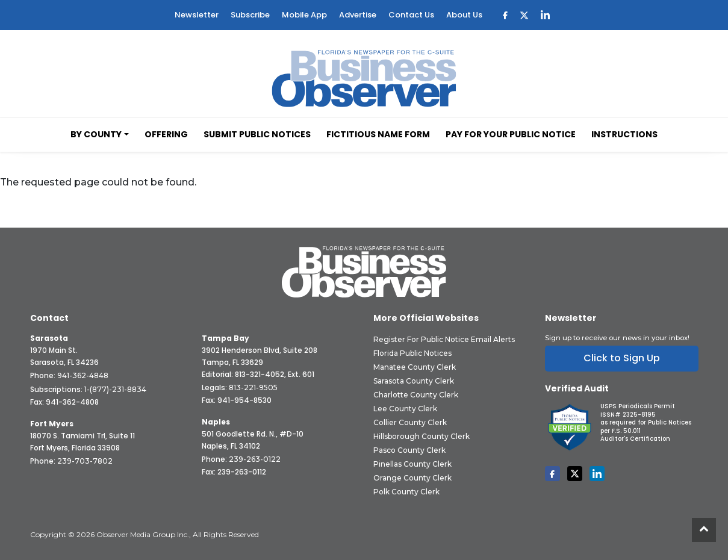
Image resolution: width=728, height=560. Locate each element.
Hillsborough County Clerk (422, 436)
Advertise (358, 15)
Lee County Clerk (405, 409)
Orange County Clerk (412, 478)
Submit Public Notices (257, 134)
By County (96, 134)
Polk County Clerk (406, 492)
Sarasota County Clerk (414, 381)
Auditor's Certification (635, 439)
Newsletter (197, 15)
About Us (464, 15)
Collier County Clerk (410, 422)
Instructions (624, 134)
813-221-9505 (253, 387)
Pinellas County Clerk (412, 464)
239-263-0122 (255, 459)
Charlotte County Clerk (416, 395)
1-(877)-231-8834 (115, 389)
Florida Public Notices (412, 353)
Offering (166, 134)
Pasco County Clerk (409, 450)
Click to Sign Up (622, 358)
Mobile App (304, 15)
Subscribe (250, 15)
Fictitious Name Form (378, 134)
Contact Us (411, 15)
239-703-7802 (85, 461)
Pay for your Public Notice (511, 134)
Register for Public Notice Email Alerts (444, 339)
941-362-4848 (83, 375)
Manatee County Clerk (415, 367)
